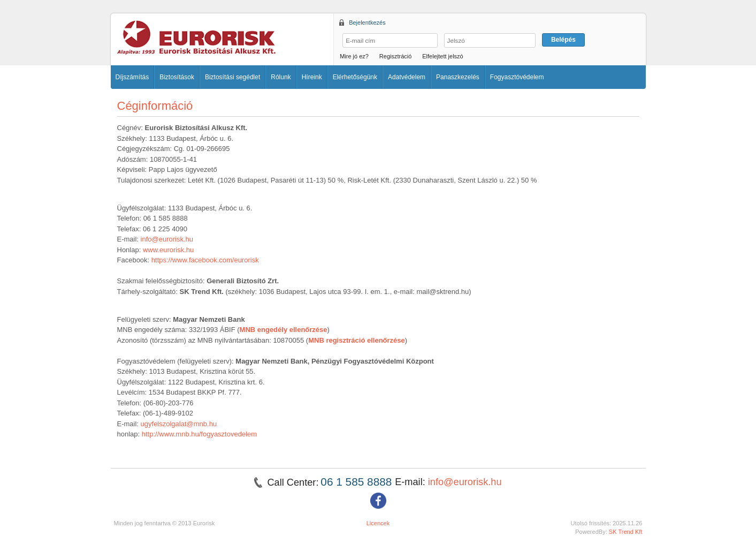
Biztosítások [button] (177, 77)
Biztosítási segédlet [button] (232, 77)
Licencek (378, 523)
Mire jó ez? (354, 56)
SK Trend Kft (626, 532)
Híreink (312, 77)
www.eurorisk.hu (168, 250)
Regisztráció (396, 56)
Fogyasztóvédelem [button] (517, 77)
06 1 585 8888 (358, 482)
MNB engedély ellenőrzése (284, 330)
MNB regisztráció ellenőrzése (357, 340)
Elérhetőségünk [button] (355, 77)
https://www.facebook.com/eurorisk (205, 260)
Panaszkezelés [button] (458, 77)
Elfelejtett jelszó (442, 56)
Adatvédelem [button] (407, 77)
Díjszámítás (132, 77)
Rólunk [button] (281, 77)
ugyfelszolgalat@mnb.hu (179, 424)
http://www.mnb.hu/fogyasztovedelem (199, 434)
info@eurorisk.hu (167, 239)
